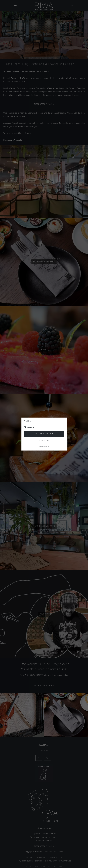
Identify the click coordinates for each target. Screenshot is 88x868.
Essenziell (31, 427)
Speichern (44, 441)
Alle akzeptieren (44, 434)
